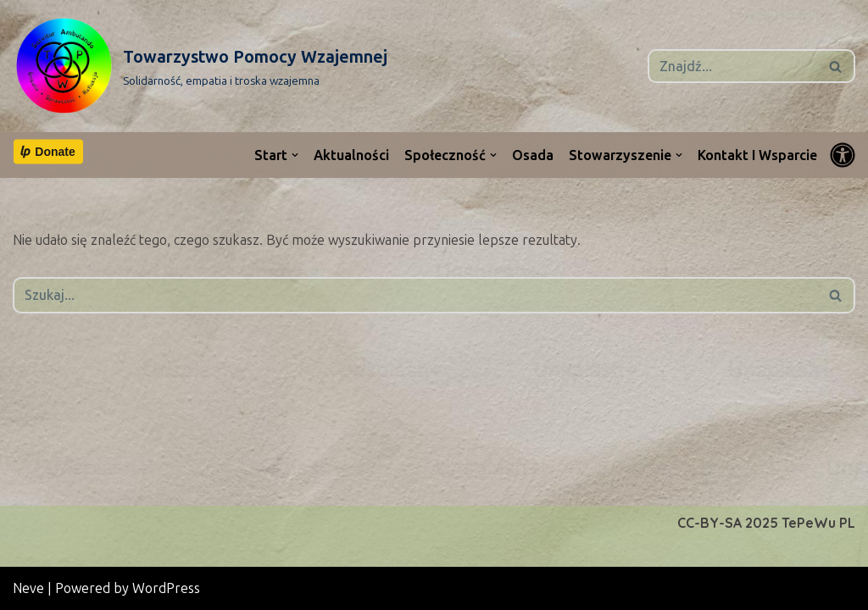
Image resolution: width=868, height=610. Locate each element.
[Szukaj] (732, 66)
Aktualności (351, 155)
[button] (295, 155)
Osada (533, 155)
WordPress (166, 588)
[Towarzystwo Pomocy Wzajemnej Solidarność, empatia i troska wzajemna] (200, 66)
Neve (28, 588)
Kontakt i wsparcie (757, 155)
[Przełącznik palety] (843, 155)
